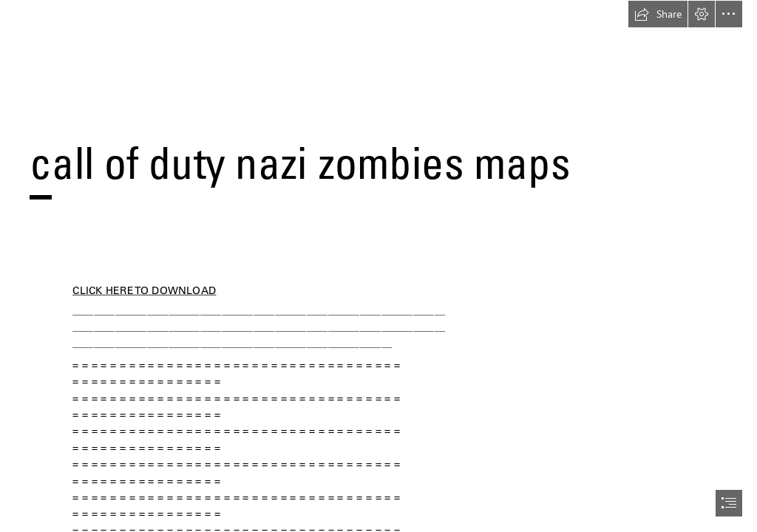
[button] (658, 14)
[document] (378, 266)
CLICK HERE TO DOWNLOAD (144, 290)
